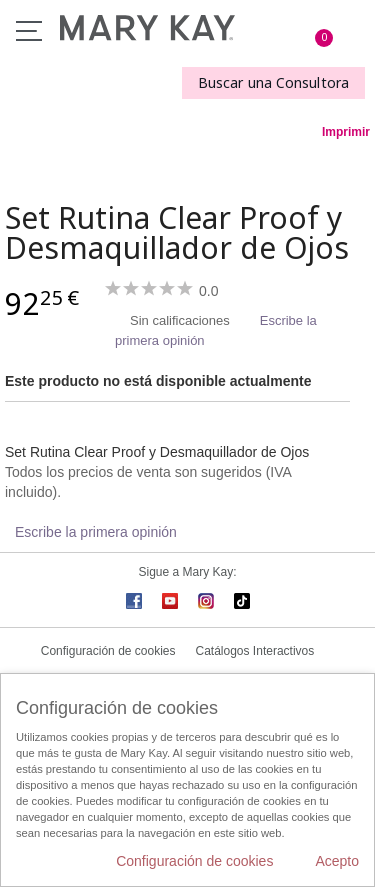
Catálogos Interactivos (255, 651)
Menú (29, 31)
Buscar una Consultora (273, 82)
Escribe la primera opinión (96, 532)
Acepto (337, 861)
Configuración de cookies (108, 651)
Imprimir (346, 132)
